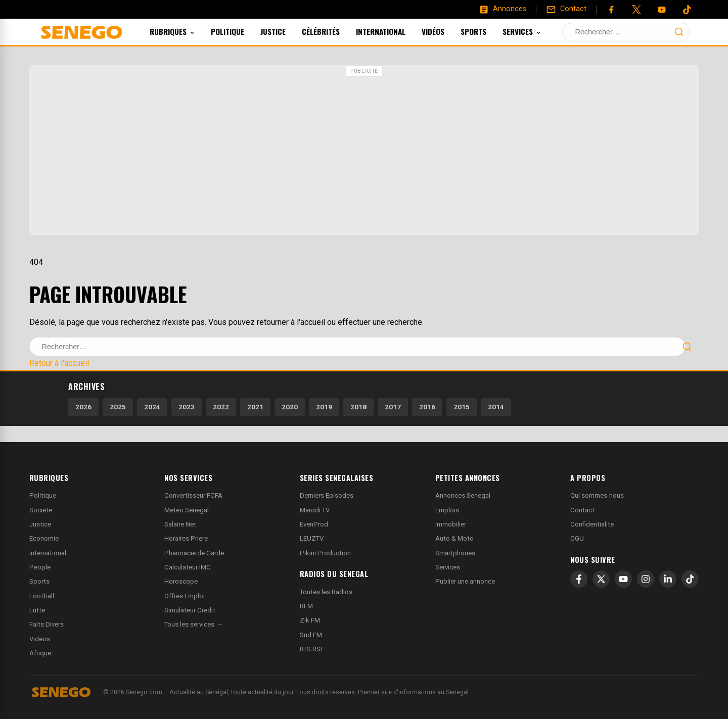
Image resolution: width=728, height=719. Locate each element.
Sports (487, 31)
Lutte (37, 610)
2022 (221, 407)
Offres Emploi (185, 596)
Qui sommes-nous (597, 495)
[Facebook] (611, 10)
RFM (306, 606)
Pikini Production (325, 553)
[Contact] (566, 9)
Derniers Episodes (327, 495)
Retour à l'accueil (59, 363)
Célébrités (334, 31)
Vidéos (447, 31)
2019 (324, 407)
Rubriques (186, 31)
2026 (83, 407)
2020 (290, 407)
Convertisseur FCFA (193, 495)
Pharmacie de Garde (194, 553)
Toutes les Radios (326, 592)
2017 (393, 407)
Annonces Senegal (463, 495)
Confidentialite (592, 524)
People (40, 567)
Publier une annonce (465, 581)
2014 (496, 407)
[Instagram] (646, 579)
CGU (577, 538)
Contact (582, 510)
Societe (41, 510)
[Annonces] (503, 9)
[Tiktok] (687, 10)
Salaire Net (180, 524)
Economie (44, 538)
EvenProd (314, 524)
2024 (152, 407)
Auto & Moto (454, 538)
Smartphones (455, 553)
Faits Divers (47, 624)
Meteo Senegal (187, 510)
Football (42, 596)
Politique (241, 31)
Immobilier (451, 524)
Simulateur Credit (190, 610)
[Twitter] (636, 10)
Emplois (447, 510)
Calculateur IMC (188, 567)
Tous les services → (193, 624)
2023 (187, 407)
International (394, 31)
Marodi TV (315, 510)
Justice (287, 31)
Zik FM (310, 620)
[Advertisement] (364, 151)
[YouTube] (662, 10)
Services (535, 31)
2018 (358, 407)
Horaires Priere (186, 538)
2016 (427, 407)
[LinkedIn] (668, 579)
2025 (118, 407)
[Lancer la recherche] (679, 32)
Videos (40, 639)
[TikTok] (690, 579)
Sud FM (311, 635)
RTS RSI (311, 649)
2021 (255, 407)
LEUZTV (312, 538)
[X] (601, 579)
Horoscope (181, 581)
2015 (462, 407)
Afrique (40, 653)
